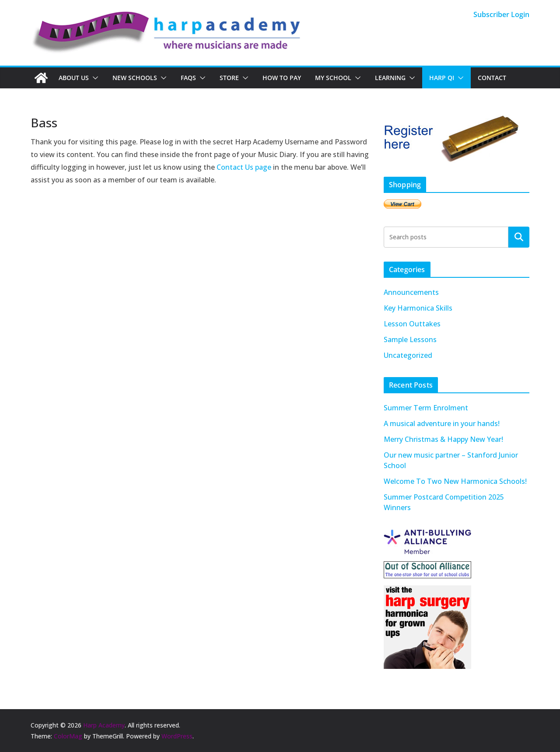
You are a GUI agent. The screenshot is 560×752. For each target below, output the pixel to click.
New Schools (135, 78)
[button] (94, 78)
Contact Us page (244, 167)
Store (229, 78)
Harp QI (442, 78)
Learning (390, 78)
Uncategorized (408, 355)
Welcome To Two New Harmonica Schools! (455, 481)
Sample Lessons (410, 339)
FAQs (188, 78)
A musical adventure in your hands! (442, 423)
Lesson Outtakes (412, 324)
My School (333, 78)
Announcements (411, 292)
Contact (492, 78)
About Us (74, 78)
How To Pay (282, 78)
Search (519, 237)
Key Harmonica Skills (418, 308)
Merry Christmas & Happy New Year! (443, 439)
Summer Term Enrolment (426, 408)
